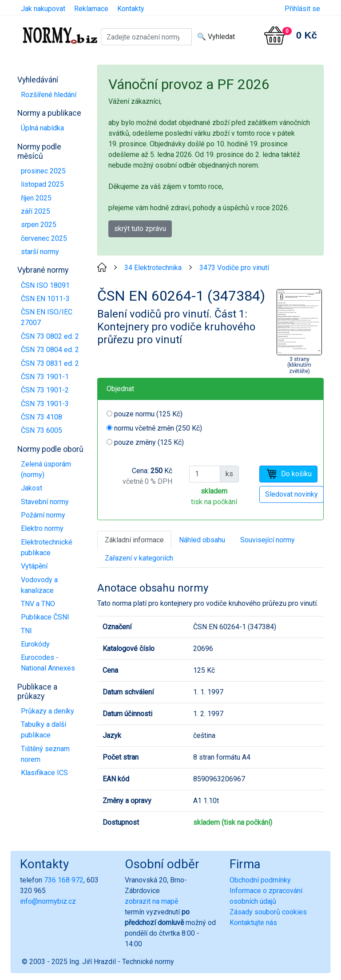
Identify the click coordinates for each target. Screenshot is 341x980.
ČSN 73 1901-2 (45, 390)
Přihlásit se (302, 9)
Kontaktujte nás (253, 923)
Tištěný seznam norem (45, 754)
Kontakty (131, 9)
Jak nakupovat (43, 9)
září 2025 (36, 211)
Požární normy (43, 515)
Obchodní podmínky (260, 880)
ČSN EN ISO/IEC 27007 (47, 317)
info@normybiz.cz (48, 901)
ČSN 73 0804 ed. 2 (50, 350)
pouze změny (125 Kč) (149, 442)
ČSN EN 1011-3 (45, 299)
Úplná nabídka (42, 128)
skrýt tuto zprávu (140, 229)
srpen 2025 (39, 225)
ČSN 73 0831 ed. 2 (50, 363)
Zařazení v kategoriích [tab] (139, 558)
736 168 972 (64, 880)
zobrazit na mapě (151, 901)
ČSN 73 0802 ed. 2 (50, 336)
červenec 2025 (44, 238)
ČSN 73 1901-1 (45, 377)
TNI (26, 631)
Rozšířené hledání (49, 95)
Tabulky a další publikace (44, 730)
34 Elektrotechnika (153, 268)
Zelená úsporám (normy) (46, 469)
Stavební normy (45, 502)
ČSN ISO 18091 (45, 285)
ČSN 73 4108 (42, 417)
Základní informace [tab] (134, 540)
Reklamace (91, 9)
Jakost (32, 488)
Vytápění (34, 566)
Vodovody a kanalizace (39, 585)
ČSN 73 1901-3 (45, 404)
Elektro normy (42, 528)
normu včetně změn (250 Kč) (158, 428)
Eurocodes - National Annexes (48, 663)
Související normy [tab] (268, 540)
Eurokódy (35, 644)
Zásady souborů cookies (268, 912)
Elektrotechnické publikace (47, 547)
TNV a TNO (38, 604)
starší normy (40, 252)
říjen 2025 (36, 198)
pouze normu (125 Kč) (148, 414)
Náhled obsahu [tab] (202, 540)
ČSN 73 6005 (42, 430)
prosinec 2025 (43, 171)
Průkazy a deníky (48, 711)
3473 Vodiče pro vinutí (234, 268)
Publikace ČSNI (45, 617)
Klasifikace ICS (44, 773)
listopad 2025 (42, 184)
